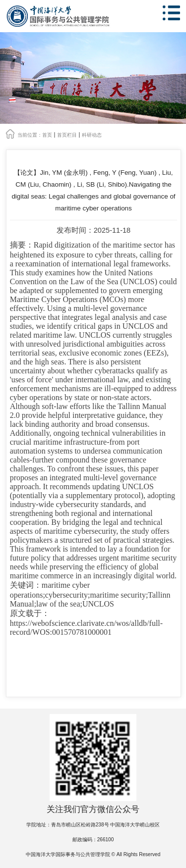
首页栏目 (67, 135)
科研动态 (92, 135)
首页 (47, 135)
